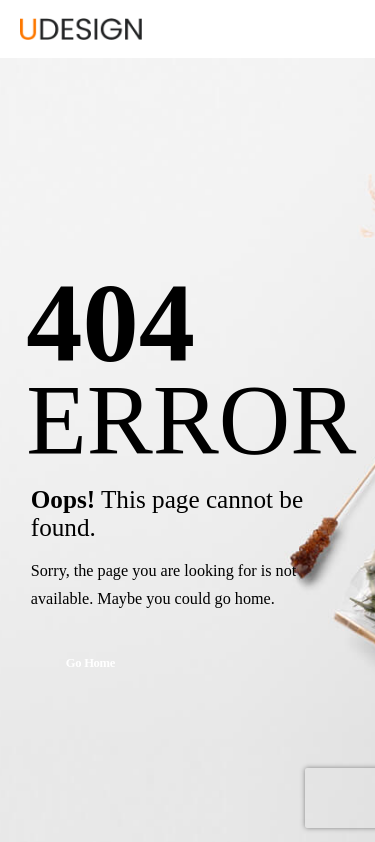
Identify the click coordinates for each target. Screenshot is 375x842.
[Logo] (81, 29)
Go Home (90, 663)
